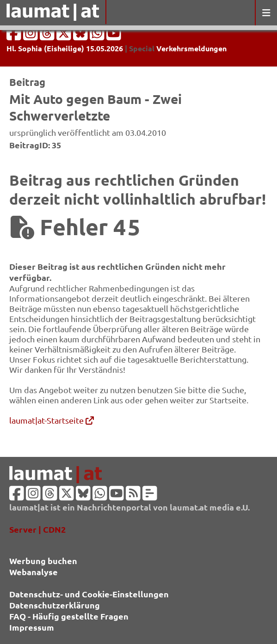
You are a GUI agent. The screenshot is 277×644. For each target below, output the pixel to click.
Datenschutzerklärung (55, 605)
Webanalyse (34, 572)
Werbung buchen (43, 561)
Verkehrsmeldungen (191, 48)
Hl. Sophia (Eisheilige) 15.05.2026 (65, 48)
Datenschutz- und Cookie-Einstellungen (89, 594)
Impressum (32, 627)
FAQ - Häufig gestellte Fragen (69, 616)
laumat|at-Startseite (52, 420)
